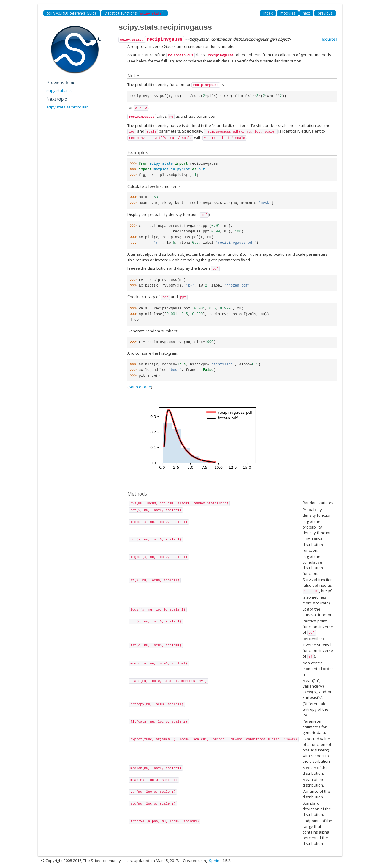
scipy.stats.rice (60, 90)
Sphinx (215, 861)
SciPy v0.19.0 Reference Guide (72, 13)
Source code (140, 387)
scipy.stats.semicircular (67, 107)
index (268, 13)
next (306, 13)
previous (325, 13)
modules (288, 13)
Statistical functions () (134, 14)
